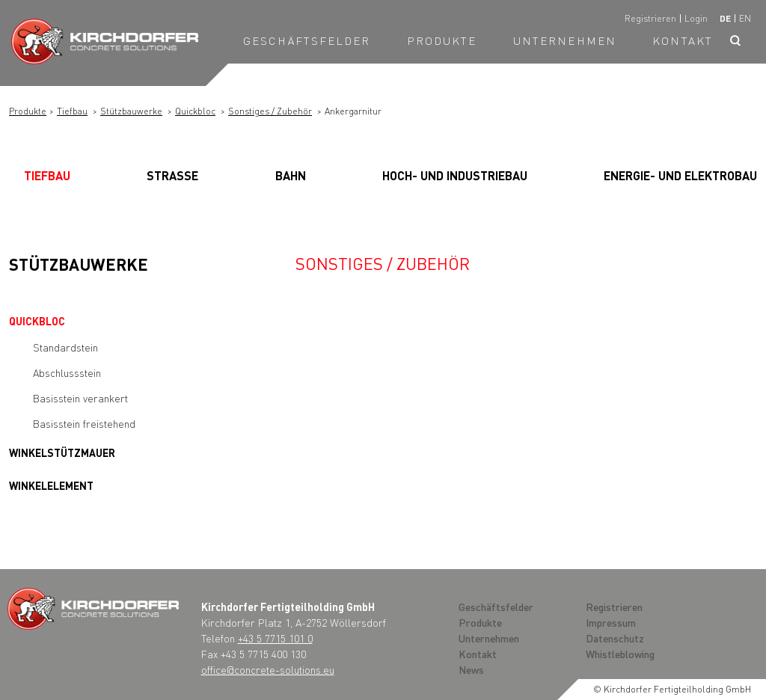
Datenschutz (615, 638)
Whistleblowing (620, 654)
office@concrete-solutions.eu (268, 669)
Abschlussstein (67, 372)
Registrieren (650, 18)
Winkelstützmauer (62, 452)
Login (696, 18)
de (725, 18)
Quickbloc (195, 111)
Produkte (442, 40)
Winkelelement (51, 485)
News (471, 669)
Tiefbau (72, 111)
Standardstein (65, 347)
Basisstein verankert (80, 398)
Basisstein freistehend (84, 423)
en (745, 18)
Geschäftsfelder (307, 40)
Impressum (611, 622)
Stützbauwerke (131, 111)
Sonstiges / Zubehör (270, 111)
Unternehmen (565, 40)
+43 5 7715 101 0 (275, 638)
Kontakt (683, 40)
